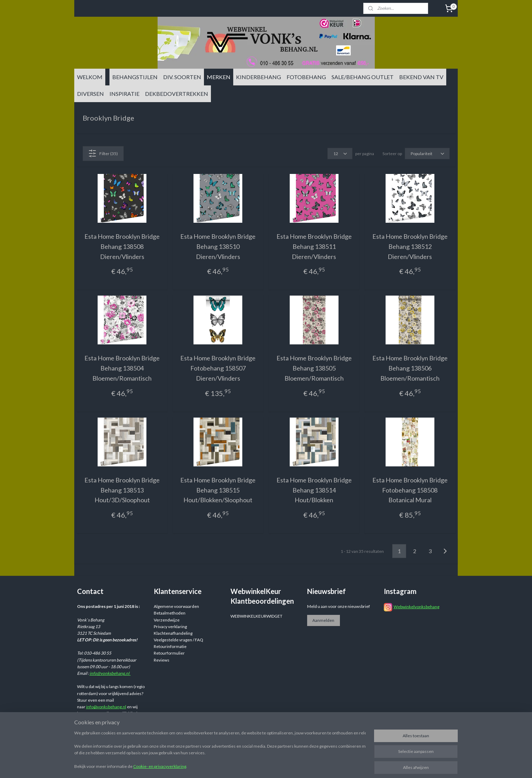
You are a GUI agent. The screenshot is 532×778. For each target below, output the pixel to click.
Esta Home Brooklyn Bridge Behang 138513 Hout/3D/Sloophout (122, 490)
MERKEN (219, 77)
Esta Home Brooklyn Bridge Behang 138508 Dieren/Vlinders (122, 246)
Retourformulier (169, 653)
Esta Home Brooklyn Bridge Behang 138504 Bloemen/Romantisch (122, 368)
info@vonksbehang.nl (110, 673)
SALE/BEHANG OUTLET (363, 77)
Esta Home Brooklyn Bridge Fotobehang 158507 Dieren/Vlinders (218, 368)
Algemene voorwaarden (176, 606)
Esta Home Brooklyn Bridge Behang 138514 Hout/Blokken (314, 490)
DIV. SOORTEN (182, 77)
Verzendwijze (167, 620)
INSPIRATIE (124, 94)
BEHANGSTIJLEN (135, 77)
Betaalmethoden (170, 613)
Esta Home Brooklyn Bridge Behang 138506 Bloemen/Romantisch (410, 368)
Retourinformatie (170, 646)
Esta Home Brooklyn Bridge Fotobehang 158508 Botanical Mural (410, 490)
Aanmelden (323, 620)
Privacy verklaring (170, 627)
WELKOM (90, 77)
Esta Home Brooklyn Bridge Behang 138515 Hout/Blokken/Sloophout (218, 490)
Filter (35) (103, 153)
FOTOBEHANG (306, 77)
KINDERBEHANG (259, 77)
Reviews (162, 660)
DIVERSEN (90, 94)
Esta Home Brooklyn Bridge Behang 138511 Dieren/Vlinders (314, 246)
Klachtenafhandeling (173, 633)
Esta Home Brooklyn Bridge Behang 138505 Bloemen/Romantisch (314, 368)
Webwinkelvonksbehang (416, 607)
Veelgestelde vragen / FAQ (178, 640)
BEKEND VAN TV (421, 77)
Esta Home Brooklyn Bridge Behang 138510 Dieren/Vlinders (218, 246)
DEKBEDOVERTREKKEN (177, 94)
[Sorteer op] (427, 154)
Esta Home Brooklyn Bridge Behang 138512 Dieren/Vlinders (410, 246)
